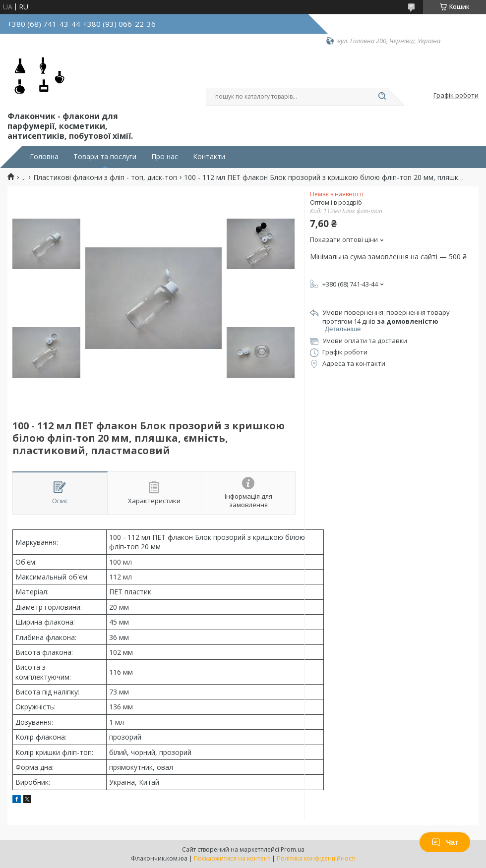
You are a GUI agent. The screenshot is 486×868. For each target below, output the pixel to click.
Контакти (209, 157)
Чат (445, 842)
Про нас (165, 157)
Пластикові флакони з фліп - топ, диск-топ (105, 177)
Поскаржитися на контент (232, 858)
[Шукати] (382, 97)
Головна (44, 157)
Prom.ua (293, 849)
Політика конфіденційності (316, 858)
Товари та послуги (105, 157)
